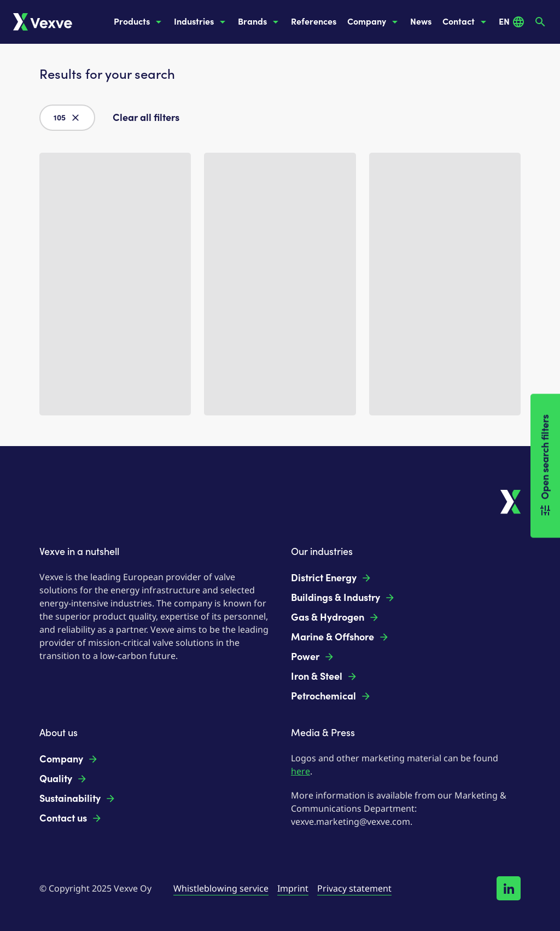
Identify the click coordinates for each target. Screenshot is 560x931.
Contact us (71, 818)
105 (67, 118)
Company (374, 22)
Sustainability (78, 799)
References (314, 22)
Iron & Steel (324, 676)
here (301, 771)
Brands (260, 22)
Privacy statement (354, 888)
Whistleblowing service (221, 888)
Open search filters (545, 465)
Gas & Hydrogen (335, 617)
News (421, 22)
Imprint (293, 888)
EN (512, 22)
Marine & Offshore (340, 637)
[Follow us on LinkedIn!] (509, 888)
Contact (466, 22)
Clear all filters (146, 118)
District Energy (331, 578)
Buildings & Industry (343, 598)
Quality (63, 779)
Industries (202, 22)
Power (313, 657)
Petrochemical (331, 696)
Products (139, 22)
